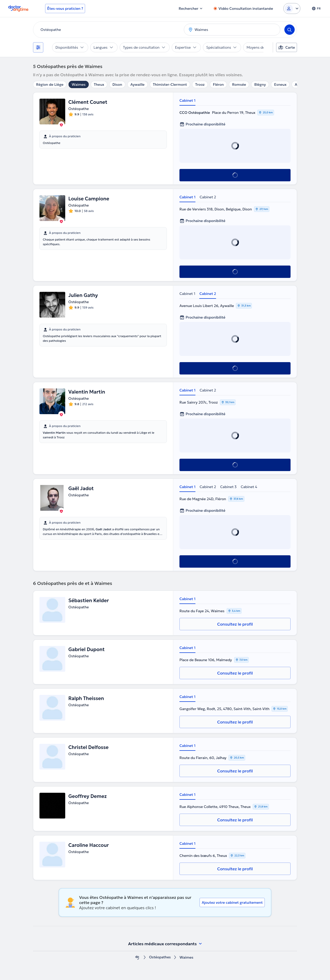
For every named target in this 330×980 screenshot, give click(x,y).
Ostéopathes (160, 957)
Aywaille (138, 84)
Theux (99, 84)
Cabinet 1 (187, 100)
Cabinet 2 (208, 197)
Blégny (260, 84)
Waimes (79, 84)
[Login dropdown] (292, 8)
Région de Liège (50, 84)
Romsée (239, 84)
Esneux (280, 84)
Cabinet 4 (249, 487)
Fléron (218, 84)
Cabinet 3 (228, 487)
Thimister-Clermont (170, 84)
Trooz (200, 84)
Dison (117, 84)
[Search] (290, 30)
